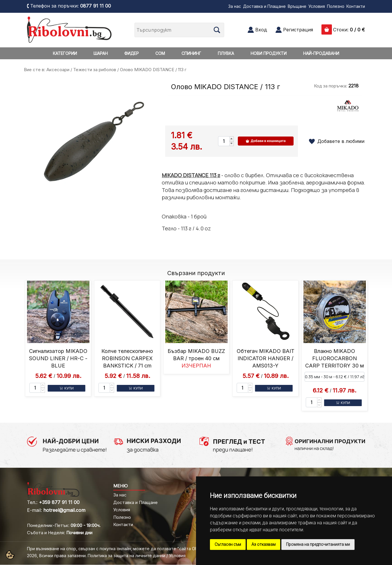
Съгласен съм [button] (228, 544)
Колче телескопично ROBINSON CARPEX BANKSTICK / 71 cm (127, 358)
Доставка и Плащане (264, 6)
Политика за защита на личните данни (126, 556)
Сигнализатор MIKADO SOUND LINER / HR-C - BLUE (58, 358)
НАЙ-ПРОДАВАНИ (321, 53)
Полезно (336, 6)
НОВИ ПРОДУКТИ (269, 53)
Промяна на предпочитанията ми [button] (318, 544)
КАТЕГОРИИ (65, 53)
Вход (261, 30)
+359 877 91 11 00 (59, 502)
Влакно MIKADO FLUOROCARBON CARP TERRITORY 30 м (335, 358)
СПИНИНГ (191, 53)
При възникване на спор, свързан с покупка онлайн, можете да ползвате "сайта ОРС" (115, 549)
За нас (235, 6)
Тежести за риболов (95, 70)
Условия (317, 6)
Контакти (356, 6)
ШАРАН (101, 53)
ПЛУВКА (226, 53)
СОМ (160, 53)
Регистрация (298, 30)
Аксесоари (58, 70)
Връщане (297, 6)
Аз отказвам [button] (264, 544)
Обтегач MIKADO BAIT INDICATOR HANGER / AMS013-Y (266, 358)
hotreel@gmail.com (64, 510)
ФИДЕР (132, 53)
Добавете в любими (341, 141)
